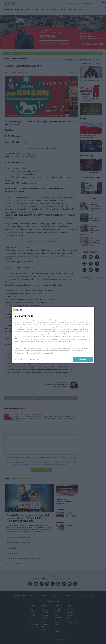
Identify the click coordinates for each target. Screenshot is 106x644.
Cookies (27, 353)
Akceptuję (83, 359)
